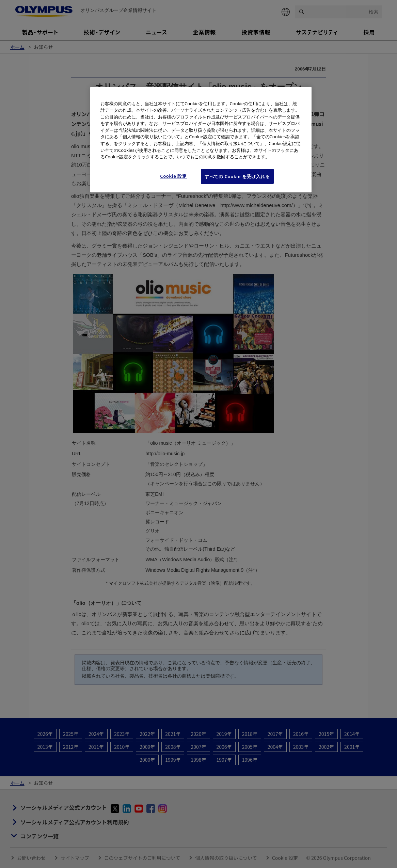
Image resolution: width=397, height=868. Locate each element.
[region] (201, 140)
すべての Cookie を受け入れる (237, 176)
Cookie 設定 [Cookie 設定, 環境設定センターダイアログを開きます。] (173, 176)
